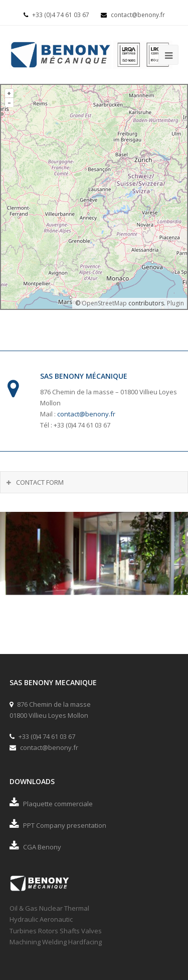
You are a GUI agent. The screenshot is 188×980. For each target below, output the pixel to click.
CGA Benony (35, 847)
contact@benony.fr (133, 15)
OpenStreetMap (104, 303)
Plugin (175, 303)
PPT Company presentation (58, 825)
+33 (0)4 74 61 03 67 (57, 15)
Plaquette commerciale (51, 804)
